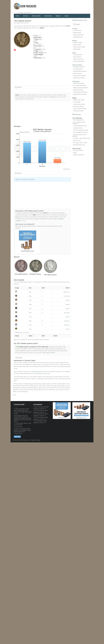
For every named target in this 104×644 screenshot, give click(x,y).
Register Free (19, 332)
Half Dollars (76, 81)
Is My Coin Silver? (50, 353)
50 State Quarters (78, 69)
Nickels (75, 41)
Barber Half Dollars (78, 90)
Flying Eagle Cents (78, 37)
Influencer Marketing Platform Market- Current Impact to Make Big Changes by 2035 (22, 430)
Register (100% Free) (79, 155)
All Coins (26, 16)
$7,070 (68, 300)
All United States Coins (80, 20)
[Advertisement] (72, 5)
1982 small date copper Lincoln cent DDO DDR (23, 424)
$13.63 (44, 58)
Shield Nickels (77, 49)
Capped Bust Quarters (79, 78)
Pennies (75, 29)
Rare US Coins (77, 140)
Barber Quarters (78, 73)
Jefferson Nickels (78, 43)
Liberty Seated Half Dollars (80, 92)
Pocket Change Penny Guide (81, 130)
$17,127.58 (67, 296)
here (24, 340)
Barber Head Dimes (78, 59)
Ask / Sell (17, 437)
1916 (30, 325)
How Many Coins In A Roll (80, 143)
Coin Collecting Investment (36, 372)
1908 (30, 304)
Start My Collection (78, 150)
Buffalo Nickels (77, 45)
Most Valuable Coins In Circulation (79, 123)
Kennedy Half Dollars (79, 83)
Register (58, 16)
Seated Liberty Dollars (79, 104)
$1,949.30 (67, 321)
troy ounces (60, 349)
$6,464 (68, 304)
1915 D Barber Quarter (21, 274)
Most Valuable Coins (79, 120)
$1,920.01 (67, 325)
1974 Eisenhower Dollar (41, 421)
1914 (30, 317)
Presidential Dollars (78, 111)
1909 (30, 313)
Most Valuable (36, 16)
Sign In (67, 16)
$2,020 (68, 317)
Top (14, 395)
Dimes (74, 53)
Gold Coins (77, 114)
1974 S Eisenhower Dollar (41, 410)
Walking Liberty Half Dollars (81, 88)
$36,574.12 (67, 292)
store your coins (46, 374)
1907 (30, 329)
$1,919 (68, 329)
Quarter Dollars (77, 65)
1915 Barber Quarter (35, 274)
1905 (30, 300)
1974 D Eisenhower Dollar (41, 417)
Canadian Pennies (78, 128)
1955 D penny (18, 427)
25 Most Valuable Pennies (80, 126)
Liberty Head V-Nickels (79, 47)
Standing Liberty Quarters (80, 71)
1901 (30, 292)
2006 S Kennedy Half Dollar (41, 407)
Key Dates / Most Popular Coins (82, 138)
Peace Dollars (77, 102)
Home (18, 16)
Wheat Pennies (77, 33)
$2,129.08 (67, 313)
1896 (30, 296)
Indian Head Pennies (79, 35)
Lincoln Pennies (77, 30)
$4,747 (68, 309)
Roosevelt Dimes (78, 55)
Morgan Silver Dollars (79, 100)
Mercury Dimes (77, 57)
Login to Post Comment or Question (25, 179)
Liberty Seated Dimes (79, 61)
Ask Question (48, 16)
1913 (30, 309)
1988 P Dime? (18, 434)
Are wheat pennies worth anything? (79, 135)
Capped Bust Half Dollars (80, 94)
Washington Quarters (79, 67)
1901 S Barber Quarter (50, 275)
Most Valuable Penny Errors (81, 132)
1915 (40, 36)
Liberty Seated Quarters (80, 76)
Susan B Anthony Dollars (80, 109)
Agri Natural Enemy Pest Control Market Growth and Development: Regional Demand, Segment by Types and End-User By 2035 (23, 418)
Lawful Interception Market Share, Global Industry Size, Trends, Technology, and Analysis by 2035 (23, 411)
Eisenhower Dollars (78, 106)
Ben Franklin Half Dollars (80, 85)
